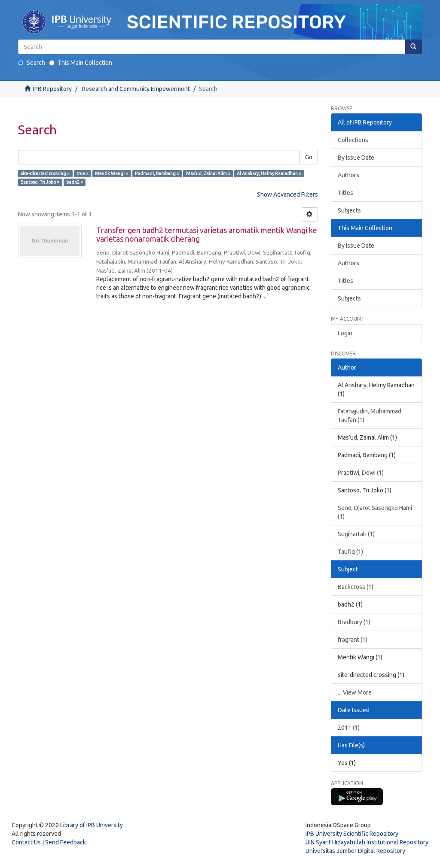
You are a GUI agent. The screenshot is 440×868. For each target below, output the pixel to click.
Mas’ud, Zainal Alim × (208, 173)
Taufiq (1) (350, 552)
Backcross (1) (356, 587)
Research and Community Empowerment (136, 89)
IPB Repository (52, 89)
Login (345, 333)
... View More (355, 692)
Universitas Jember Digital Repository (355, 851)
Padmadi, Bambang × (157, 173)
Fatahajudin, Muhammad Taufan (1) (370, 416)
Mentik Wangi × (112, 173)
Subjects (349, 210)
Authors (348, 175)
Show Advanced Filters (287, 194)
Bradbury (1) (354, 622)
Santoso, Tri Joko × (40, 182)
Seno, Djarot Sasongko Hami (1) (375, 512)
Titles (345, 193)
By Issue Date (356, 158)
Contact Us (26, 842)
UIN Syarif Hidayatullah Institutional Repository (367, 842)
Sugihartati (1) (356, 534)
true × (82, 173)
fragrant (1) (353, 640)
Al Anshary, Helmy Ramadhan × (269, 173)
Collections (353, 140)
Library (69, 825)
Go (309, 157)
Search (32, 63)
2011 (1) (349, 728)
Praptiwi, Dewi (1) (361, 473)
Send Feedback (66, 842)
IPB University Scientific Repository (352, 834)
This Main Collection (81, 63)
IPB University (105, 825)
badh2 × (75, 182)
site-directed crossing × (45, 173)
